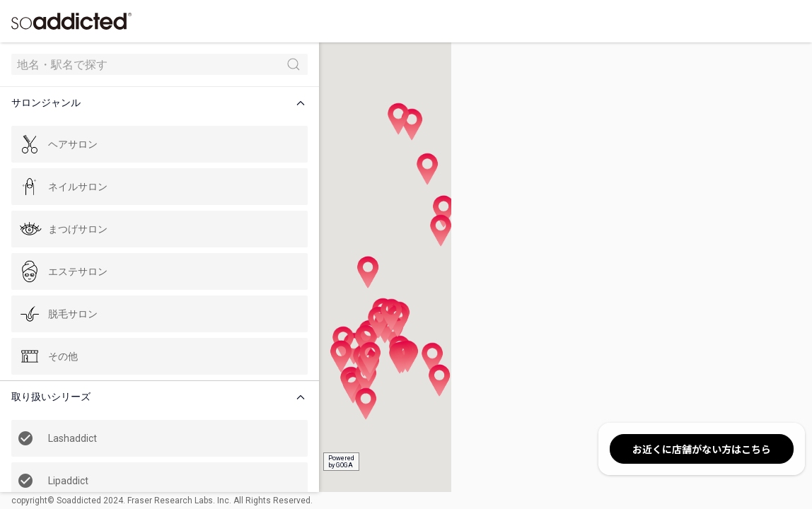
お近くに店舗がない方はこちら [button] (702, 449)
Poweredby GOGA (263, 462)
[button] (123, 103)
